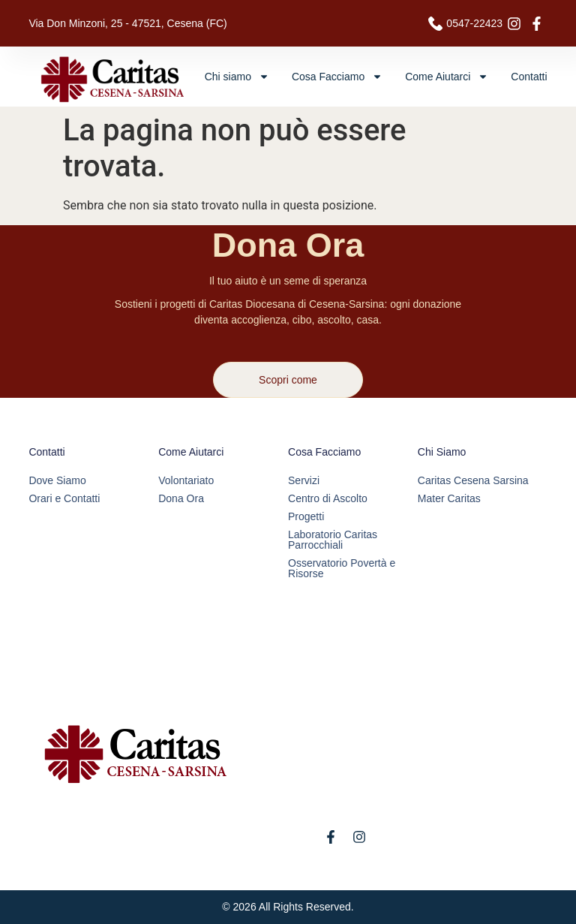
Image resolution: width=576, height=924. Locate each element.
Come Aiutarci (447, 77)
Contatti (529, 77)
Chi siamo (237, 77)
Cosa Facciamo (337, 77)
